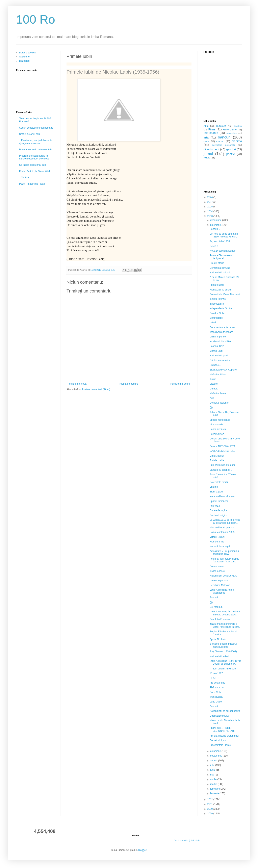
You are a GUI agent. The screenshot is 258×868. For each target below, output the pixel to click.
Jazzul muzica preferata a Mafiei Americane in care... (225, 625)
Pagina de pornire (128, 384)
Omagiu (214, 389)
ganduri (231, 149)
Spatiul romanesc (219, 501)
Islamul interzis (218, 299)
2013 (210, 216)
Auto (206, 126)
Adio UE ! (215, 506)
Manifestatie (216, 318)
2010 (210, 809)
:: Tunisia (24, 178)
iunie (213, 770)
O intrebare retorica (220, 360)
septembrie (217, 756)
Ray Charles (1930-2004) (223, 652)
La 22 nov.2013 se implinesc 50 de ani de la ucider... (225, 521)
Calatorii (238, 126)
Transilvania (216, 697)
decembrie (216, 220)
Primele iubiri (217, 285)
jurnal (208, 154)
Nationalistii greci (219, 356)
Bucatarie (221, 126)
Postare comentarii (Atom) (96, 389)
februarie (215, 789)
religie (207, 158)
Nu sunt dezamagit (220, 546)
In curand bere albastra (222, 496)
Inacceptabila (217, 304)
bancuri (224, 137)
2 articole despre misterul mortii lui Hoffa (223, 645)
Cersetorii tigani (218, 740)
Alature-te (24, 57)
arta (206, 137)
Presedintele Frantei (220, 745)
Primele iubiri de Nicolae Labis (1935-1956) (113, 72)
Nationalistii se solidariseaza (225, 711)
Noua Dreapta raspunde (223, 251)
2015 (210, 207)
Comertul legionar (219, 403)
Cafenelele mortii (219, 482)
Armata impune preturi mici (224, 736)
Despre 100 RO (28, 53)
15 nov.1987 (216, 673)
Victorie (214, 384)
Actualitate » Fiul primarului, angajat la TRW (225, 553)
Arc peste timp (217, 683)
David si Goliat (217, 313)
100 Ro (36, 19)
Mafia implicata (218, 393)
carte (206, 141)
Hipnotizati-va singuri (221, 290)
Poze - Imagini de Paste (32, 184)
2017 (210, 202)
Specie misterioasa (220, 420)
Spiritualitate (232, 133)
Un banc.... (215, 365)
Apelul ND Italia (218, 639)
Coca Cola (215, 692)
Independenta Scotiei (221, 308)
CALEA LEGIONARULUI (223, 451)
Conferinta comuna (220, 268)
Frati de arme (217, 542)
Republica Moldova (220, 585)
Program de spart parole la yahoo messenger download (34, 157)
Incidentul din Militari (221, 341)
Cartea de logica (218, 510)
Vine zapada (216, 425)
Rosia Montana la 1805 (222, 532)
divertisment (211, 149)
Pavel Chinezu (217, 434)
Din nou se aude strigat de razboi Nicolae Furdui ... (224, 235)
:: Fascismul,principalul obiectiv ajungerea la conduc (36, 142)
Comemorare (217, 566)
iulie (213, 765)
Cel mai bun (216, 607)
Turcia (213, 379)
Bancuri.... (215, 597)
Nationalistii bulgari (220, 273)
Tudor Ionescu (217, 571)
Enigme (214, 487)
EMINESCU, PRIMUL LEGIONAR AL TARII (222, 730)
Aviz (212, 398)
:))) (211, 407)
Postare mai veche (180, 384)
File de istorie (217, 263)
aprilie (214, 779)
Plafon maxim (217, 687)
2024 (210, 197)
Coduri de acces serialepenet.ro (36, 128)
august (214, 761)
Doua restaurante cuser (222, 327)
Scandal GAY (217, 346)
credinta (237, 141)
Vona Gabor (216, 702)
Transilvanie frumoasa (222, 332)
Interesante (211, 133)
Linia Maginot (217, 456)
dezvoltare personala (223, 145)
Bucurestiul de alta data (222, 465)
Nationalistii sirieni (219, 656)
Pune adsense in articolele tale (36, 150)
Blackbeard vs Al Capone (223, 370)
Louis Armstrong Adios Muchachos (222, 591)
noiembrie (216, 225)
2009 (210, 814)
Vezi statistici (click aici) (187, 841)
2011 (210, 804)
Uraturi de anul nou (29, 134)
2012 (210, 799)
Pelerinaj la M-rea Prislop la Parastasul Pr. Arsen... (224, 560)
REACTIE (215, 678)
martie (214, 784)
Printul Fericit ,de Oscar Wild (34, 171)
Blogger (142, 850)
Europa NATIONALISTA (222, 446)
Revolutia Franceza (220, 619)
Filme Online (230, 130)
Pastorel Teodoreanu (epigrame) (221, 257)
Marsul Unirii (216, 351)
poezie (231, 154)
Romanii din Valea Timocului (225, 294)
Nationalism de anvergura (223, 576)
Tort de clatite (217, 460)
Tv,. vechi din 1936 (220, 241)
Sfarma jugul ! (217, 492)
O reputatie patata (219, 716)
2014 (210, 211)
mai (213, 775)
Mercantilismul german (222, 528)
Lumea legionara (219, 581)
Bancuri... (215, 229)
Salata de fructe (218, 429)
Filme (212, 129)
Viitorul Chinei (217, 537)
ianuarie (215, 793)
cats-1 (213, 323)
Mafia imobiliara (218, 375)
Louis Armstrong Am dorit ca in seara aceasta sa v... (225, 613)
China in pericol (218, 337)
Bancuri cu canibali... (221, 470)
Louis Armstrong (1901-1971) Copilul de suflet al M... (225, 662)
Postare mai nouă (77, 384)
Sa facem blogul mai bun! (33, 165)
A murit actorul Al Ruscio (223, 669)
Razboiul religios (218, 515)
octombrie (216, 751)
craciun (220, 141)
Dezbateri (24, 61)
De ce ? (214, 246)
